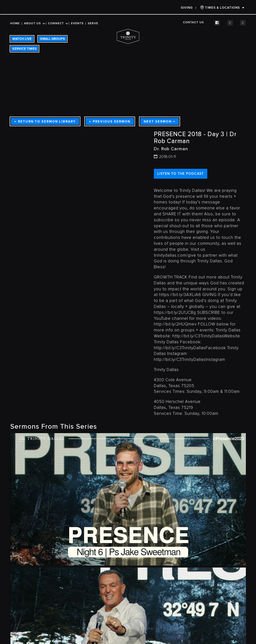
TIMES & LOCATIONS (220, 8)
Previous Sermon (110, 122)
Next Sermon (160, 122)
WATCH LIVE (22, 39)
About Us (32, 24)
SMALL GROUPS (52, 39)
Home (15, 24)
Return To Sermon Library (45, 122)
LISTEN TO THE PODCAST (181, 174)
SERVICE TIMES (24, 49)
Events (77, 24)
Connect (56, 24)
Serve (93, 24)
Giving (187, 8)
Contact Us (193, 23)
